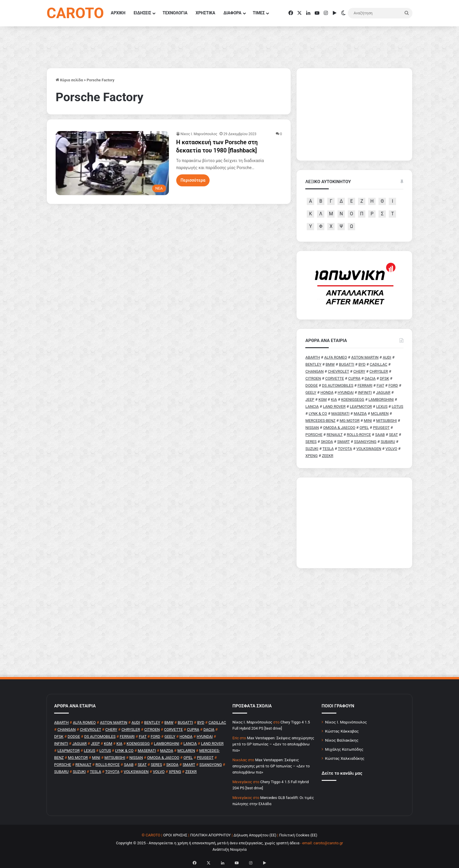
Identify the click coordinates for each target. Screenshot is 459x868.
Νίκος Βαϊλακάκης (342, 740)
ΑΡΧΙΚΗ (118, 13)
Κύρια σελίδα (69, 80)
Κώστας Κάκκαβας (342, 731)
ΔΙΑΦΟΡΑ (232, 13)
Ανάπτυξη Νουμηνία (230, 849)
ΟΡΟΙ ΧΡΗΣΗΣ (175, 835)
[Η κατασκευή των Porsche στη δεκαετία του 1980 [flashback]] (112, 163)
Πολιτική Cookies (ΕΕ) (298, 835)
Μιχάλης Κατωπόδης (344, 749)
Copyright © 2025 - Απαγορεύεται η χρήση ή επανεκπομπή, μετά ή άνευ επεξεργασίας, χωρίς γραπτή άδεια (208, 843)
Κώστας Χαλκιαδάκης (345, 758)
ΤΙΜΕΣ (259, 13)
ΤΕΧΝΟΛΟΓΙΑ (175, 13)
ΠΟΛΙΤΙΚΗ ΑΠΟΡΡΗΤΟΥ (211, 835)
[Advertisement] (354, 523)
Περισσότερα (193, 180)
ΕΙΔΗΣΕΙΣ (142, 13)
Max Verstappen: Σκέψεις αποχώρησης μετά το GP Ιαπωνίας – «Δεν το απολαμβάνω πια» (273, 744)
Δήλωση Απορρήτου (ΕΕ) (255, 835)
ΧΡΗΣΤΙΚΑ (205, 13)
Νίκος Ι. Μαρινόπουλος (346, 722)
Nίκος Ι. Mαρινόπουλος (199, 134)
